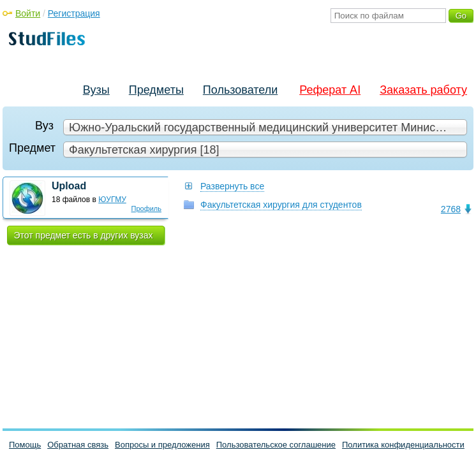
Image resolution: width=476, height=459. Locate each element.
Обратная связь (78, 445)
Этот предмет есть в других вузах (84, 235)
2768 (451, 209)
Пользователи (240, 90)
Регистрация (74, 13)
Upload (69, 186)
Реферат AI (330, 90)
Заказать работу (423, 90)
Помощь (25, 445)
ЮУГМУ (112, 200)
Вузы (96, 90)
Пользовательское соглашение (276, 445)
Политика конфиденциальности (403, 445)
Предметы (156, 90)
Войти (28, 13)
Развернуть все (232, 186)
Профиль (147, 208)
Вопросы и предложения (162, 445)
